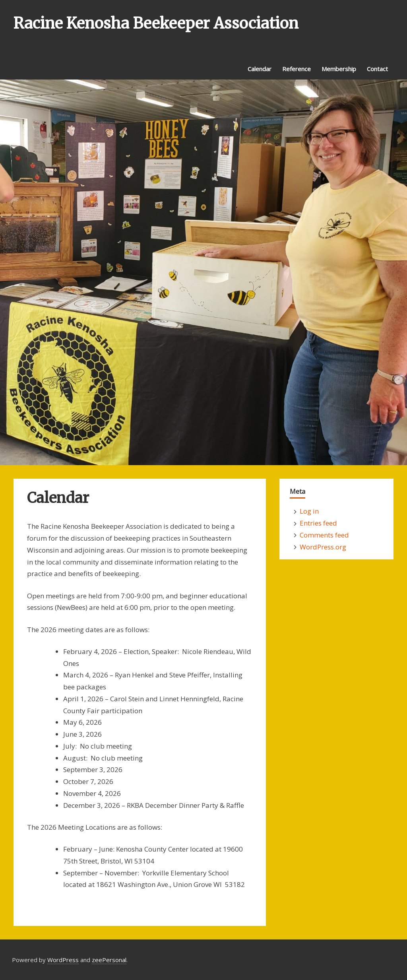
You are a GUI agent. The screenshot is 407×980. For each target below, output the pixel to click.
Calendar (260, 69)
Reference (297, 69)
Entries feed (318, 523)
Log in (309, 511)
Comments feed (324, 535)
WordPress (63, 960)
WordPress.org (323, 547)
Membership (339, 69)
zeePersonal (109, 960)
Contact (377, 69)
